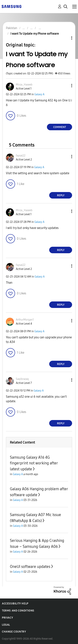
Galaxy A (39, 94)
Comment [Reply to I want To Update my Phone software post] (60, 127)
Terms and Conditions (18, 611)
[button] (65, 86)
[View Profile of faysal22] (21, 156)
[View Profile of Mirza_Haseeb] (24, 85)
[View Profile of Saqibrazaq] (22, 379)
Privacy (7, 618)
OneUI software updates (30, 567)
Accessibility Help (15, 604)
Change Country (14, 632)
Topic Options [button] (65, 38)
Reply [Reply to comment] (61, 195)
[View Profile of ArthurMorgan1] (25, 320)
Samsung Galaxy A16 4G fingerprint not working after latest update (34, 463)
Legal (6, 625)
